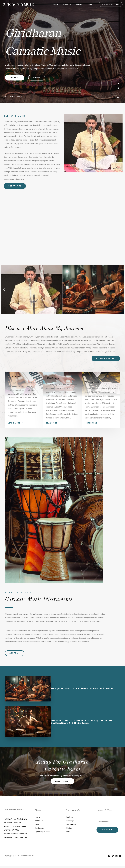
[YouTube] (120, 858)
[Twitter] (113, 858)
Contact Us (39, 830)
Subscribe (107, 832)
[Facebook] (109, 858)
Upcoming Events (42, 833)
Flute (68, 833)
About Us (70, 4)
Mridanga (70, 822)
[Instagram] (116, 858)
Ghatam (69, 830)
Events (80, 4)
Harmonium (71, 826)
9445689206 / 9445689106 (16, 835)
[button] (111, 4)
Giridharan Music (19, 4)
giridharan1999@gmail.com (15, 839)
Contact (91, 4)
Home (59, 4)
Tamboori (70, 819)
